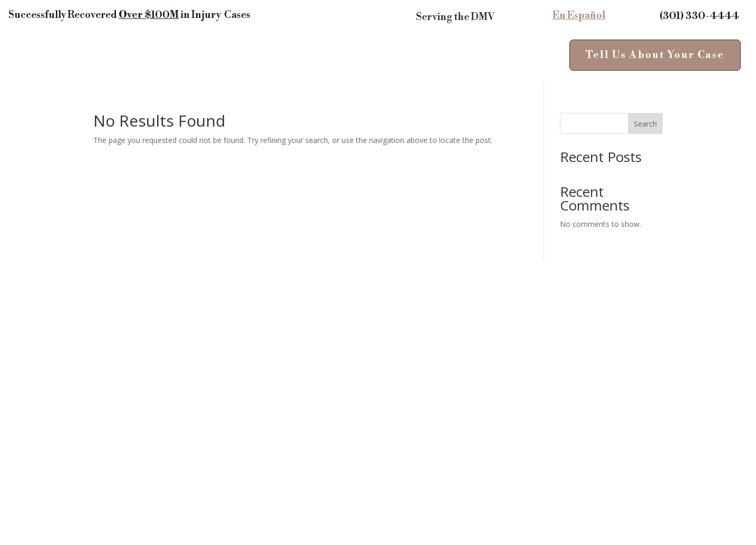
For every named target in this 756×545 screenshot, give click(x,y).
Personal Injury (88, 58)
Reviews (273, 58)
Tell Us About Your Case (655, 55)
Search (645, 124)
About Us (245, 74)
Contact (432, 58)
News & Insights (347, 58)
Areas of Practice (185, 58)
